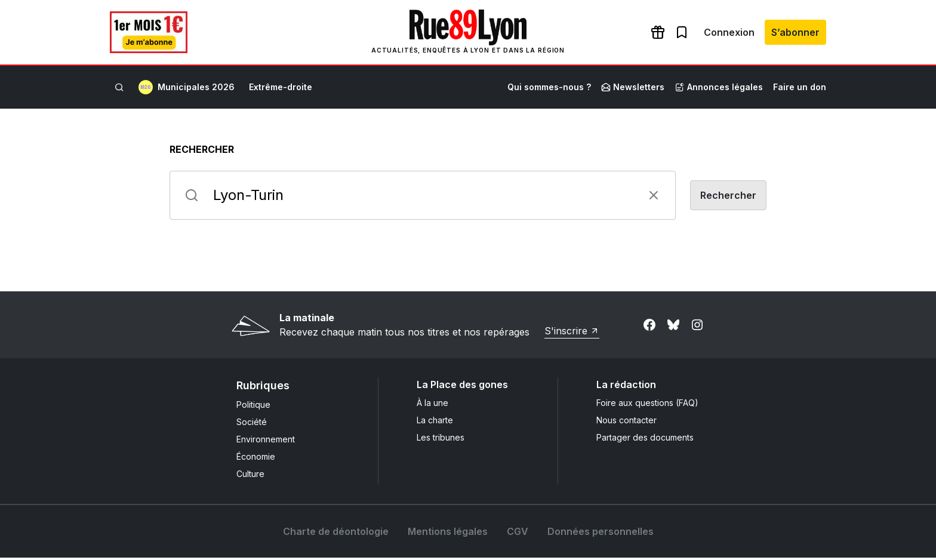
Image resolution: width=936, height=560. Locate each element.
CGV (518, 534)
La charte (435, 422)
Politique (253, 407)
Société (252, 424)
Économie (256, 459)
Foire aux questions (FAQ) (647, 405)
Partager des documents (645, 440)
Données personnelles (601, 534)
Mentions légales (448, 534)
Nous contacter (626, 422)
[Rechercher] (119, 90)
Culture (250, 476)
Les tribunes (441, 440)
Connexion (729, 33)
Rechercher (202, 152)
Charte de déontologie (336, 534)
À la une (432, 405)
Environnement (266, 441)
